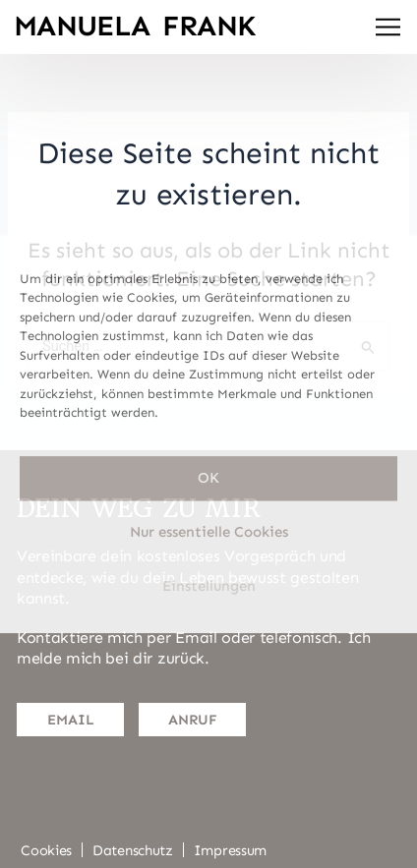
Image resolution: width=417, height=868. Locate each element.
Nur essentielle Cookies (209, 533)
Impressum (230, 850)
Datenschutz (133, 850)
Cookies (46, 850)
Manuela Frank (135, 26)
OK (208, 479)
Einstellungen (209, 587)
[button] (388, 29)
